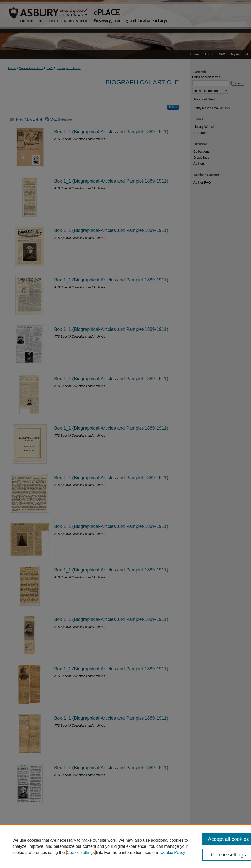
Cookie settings (81, 853)
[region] (126, 846)
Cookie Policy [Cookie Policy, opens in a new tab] (173, 853)
